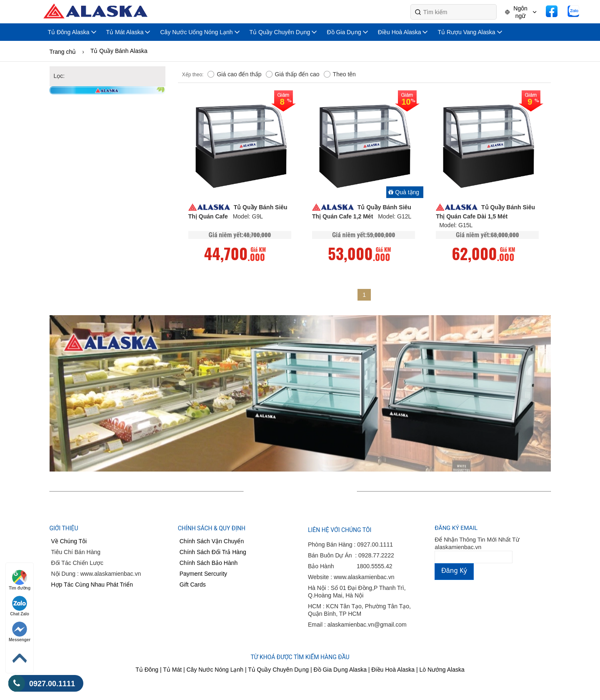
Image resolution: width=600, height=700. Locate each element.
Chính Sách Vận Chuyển (212, 541)
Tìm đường (20, 580)
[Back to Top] (20, 658)
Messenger (20, 632)
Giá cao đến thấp (234, 75)
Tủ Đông (147, 670)
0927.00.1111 (42, 684)
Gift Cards (193, 585)
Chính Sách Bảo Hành (209, 563)
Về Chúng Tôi (69, 541)
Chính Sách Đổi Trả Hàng (213, 552)
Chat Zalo (20, 606)
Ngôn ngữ (520, 12)
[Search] (454, 12)
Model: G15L (456, 225)
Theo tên (340, 75)
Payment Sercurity (203, 574)
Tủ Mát (173, 670)
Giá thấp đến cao (293, 75)
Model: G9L (248, 216)
